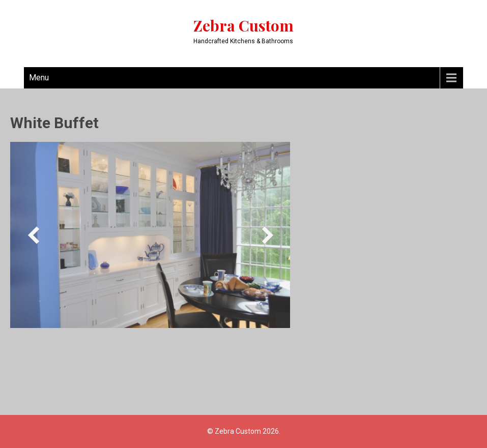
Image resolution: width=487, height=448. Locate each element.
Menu (39, 78)
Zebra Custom (243, 25)
